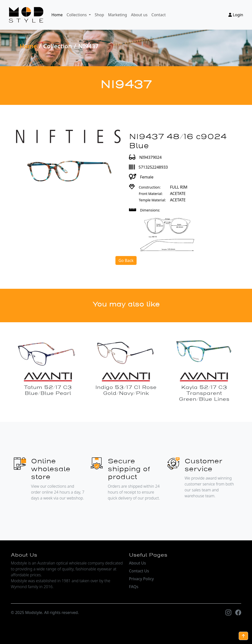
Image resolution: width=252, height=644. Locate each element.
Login (236, 15)
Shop (99, 15)
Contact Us (139, 571)
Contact (158, 15)
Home (57, 15)
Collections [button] (77, 15)
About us (139, 15)
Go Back (126, 260)
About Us (137, 563)
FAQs (134, 587)
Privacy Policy (141, 579)
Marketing (118, 15)
